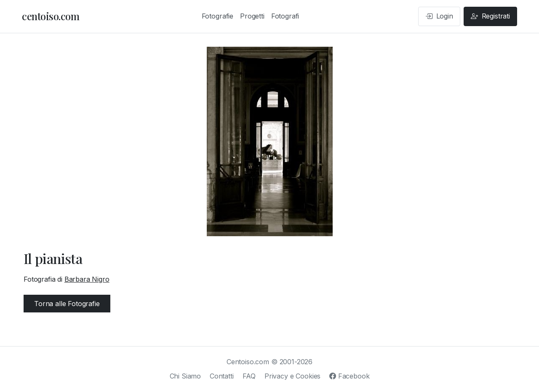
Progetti (252, 16)
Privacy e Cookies (292, 376)
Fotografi (285, 16)
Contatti (222, 376)
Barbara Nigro (87, 279)
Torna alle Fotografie (67, 304)
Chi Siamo (185, 376)
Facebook (349, 376)
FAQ (249, 376)
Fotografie (217, 16)
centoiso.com (51, 16)
